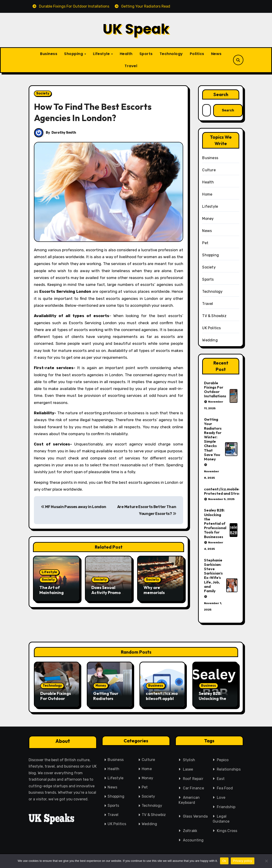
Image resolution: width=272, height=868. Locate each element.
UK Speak (136, 29)
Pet (205, 243)
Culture (209, 170)
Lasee (188, 769)
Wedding (210, 340)
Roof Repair (193, 779)
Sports (146, 54)
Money (208, 219)
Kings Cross (227, 831)
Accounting (193, 840)
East (221, 779)
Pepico (223, 760)
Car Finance (193, 788)
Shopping (74, 54)
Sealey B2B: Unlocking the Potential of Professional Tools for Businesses (215, 523)
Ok (224, 861)
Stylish (189, 760)
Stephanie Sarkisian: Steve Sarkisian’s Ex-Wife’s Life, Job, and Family (213, 575)
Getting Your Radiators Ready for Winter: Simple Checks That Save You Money (213, 439)
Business (49, 54)
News (216, 54)
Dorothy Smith (64, 133)
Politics (197, 54)
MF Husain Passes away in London (73, 507)
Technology (171, 54)
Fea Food (225, 788)
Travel (131, 66)
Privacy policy (243, 861)
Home (207, 194)
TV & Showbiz (214, 316)
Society (43, 93)
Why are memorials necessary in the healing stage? (160, 595)
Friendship (226, 807)
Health (126, 54)
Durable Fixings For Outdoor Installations (215, 390)
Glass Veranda (195, 816)
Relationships (229, 769)
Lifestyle (102, 54)
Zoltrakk (190, 831)
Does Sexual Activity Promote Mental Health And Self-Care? (108, 595)
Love (221, 798)
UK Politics (211, 328)
